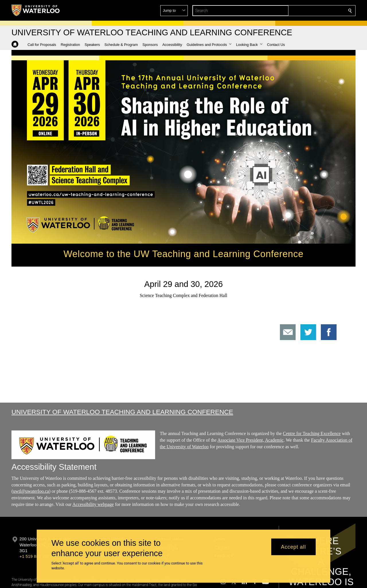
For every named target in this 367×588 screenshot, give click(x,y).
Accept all (293, 547)
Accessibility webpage (93, 504)
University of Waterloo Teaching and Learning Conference (122, 412)
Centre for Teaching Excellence (312, 433)
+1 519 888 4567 (36, 556)
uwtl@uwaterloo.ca (31, 491)
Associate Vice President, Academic (250, 440)
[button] (309, 11)
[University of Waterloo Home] (36, 10)
